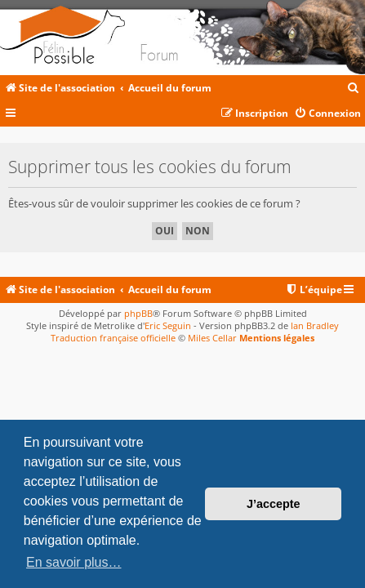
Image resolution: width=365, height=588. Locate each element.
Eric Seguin (168, 325)
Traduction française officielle (113, 338)
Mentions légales (277, 338)
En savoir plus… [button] (74, 562)
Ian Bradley (315, 325)
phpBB (138, 313)
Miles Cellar (212, 338)
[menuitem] (354, 89)
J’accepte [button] (274, 504)
